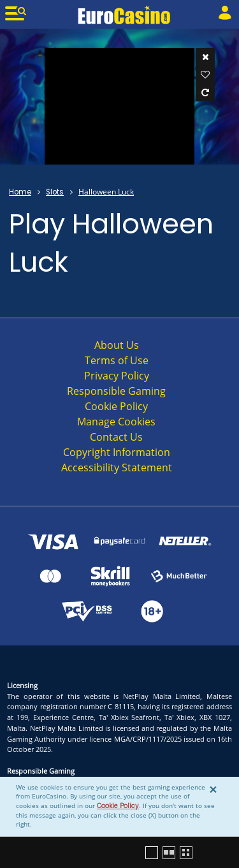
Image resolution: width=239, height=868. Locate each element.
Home (20, 192)
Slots (55, 192)
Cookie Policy (118, 806)
